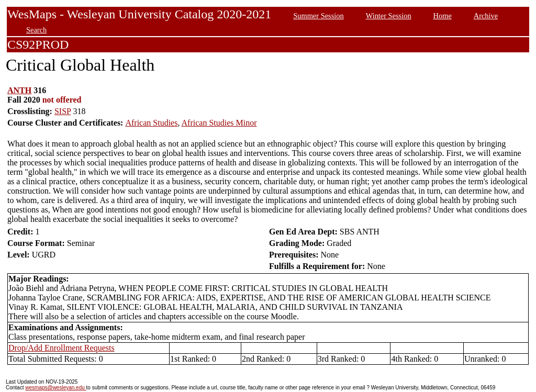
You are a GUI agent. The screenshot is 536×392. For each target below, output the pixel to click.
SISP (63, 111)
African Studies (151, 123)
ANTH (19, 90)
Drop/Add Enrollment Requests (62, 348)
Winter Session (389, 16)
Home (443, 16)
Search (36, 30)
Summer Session (318, 16)
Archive (486, 16)
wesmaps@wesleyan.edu (55, 388)
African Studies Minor (219, 123)
